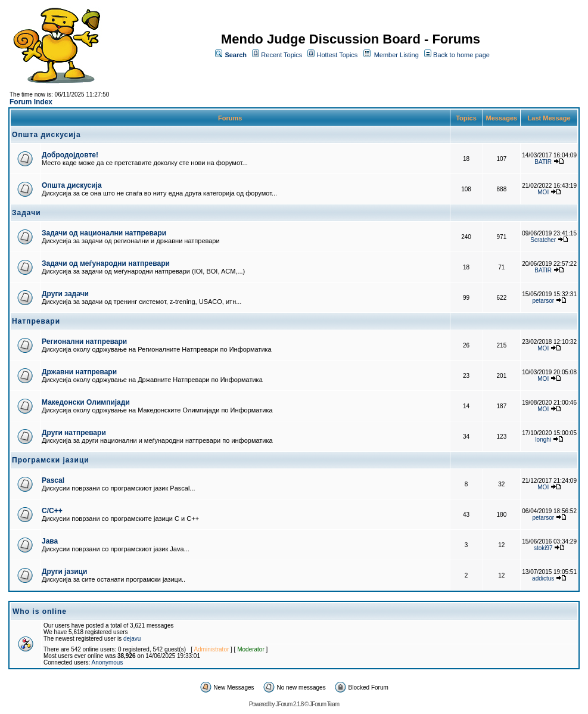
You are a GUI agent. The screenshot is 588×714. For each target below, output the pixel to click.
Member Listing (396, 55)
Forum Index (31, 102)
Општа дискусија (72, 185)
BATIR (543, 162)
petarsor (543, 301)
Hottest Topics (337, 55)
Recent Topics (281, 55)
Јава (50, 541)
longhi (543, 440)
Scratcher (543, 240)
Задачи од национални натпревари (104, 233)
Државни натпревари (79, 372)
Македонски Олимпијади (86, 402)
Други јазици (64, 572)
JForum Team (324, 704)
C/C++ (52, 511)
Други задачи (65, 294)
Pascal (53, 480)
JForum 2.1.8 (289, 704)
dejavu (132, 639)
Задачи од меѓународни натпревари (106, 263)
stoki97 (543, 548)
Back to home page (461, 55)
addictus (543, 578)
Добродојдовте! (70, 155)
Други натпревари (74, 433)
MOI (543, 192)
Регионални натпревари (84, 342)
